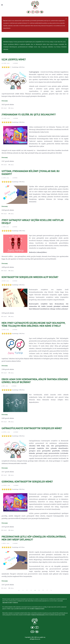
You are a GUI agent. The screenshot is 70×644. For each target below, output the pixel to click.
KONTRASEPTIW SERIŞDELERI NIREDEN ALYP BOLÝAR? (30, 277)
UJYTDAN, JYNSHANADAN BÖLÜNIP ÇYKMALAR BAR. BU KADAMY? (31, 173)
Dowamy (5, 101)
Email (11, 108)
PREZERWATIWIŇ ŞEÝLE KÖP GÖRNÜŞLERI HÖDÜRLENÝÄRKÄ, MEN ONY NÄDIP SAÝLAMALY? (34, 538)
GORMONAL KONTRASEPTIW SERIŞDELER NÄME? (27, 482)
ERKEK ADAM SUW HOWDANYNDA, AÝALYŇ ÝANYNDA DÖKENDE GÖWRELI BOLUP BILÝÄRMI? (35, 381)
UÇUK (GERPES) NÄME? (14, 59)
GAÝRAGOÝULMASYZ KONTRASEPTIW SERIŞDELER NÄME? (32, 428)
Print (4, 108)
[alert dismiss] (66, 19)
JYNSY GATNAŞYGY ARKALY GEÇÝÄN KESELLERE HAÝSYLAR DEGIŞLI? (33, 221)
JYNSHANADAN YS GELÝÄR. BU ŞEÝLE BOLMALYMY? (29, 114)
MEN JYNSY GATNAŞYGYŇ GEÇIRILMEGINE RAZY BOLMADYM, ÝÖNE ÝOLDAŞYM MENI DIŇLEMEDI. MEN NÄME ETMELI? (33, 324)
